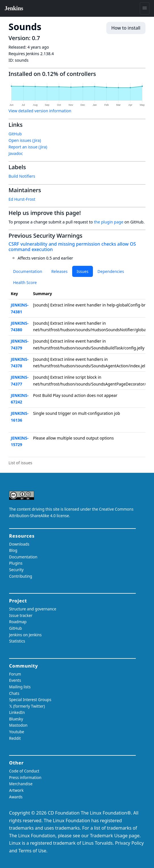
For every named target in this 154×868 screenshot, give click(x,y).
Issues (83, 271)
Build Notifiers (22, 176)
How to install (126, 28)
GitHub (15, 134)
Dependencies (111, 271)
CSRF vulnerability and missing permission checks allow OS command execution (72, 247)
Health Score (25, 282)
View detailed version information (40, 111)
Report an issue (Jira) (28, 147)
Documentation (28, 271)
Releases (59, 271)
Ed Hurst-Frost (22, 199)
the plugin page (109, 222)
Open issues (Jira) (25, 140)
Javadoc (16, 153)
